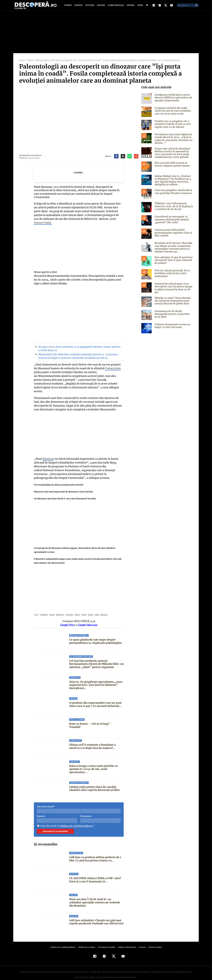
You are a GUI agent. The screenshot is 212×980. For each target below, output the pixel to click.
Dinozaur (59, 609)
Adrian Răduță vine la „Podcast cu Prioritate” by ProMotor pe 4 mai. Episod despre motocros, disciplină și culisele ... (172, 182)
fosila (76, 609)
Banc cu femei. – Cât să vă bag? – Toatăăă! (96, 718)
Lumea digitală (115, 6)
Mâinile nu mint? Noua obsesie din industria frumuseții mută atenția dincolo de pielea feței (172, 303)
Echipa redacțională (126, 942)
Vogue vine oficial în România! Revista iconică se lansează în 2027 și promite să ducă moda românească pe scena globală (172, 155)
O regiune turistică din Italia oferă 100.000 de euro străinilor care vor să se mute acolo (174, 113)
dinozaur (48, 453)
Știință (79, 6)
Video (140, 6)
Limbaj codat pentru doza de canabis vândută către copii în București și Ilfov (95, 783)
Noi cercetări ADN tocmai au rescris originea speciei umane (172, 166)
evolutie (68, 609)
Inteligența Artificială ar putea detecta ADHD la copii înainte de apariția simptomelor (173, 100)
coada (51, 609)
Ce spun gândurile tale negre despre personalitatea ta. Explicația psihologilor (95, 636)
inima (89, 609)
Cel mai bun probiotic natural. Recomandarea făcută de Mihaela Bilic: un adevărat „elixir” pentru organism (96, 658)
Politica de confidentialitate (75, 820)
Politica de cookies (87, 942)
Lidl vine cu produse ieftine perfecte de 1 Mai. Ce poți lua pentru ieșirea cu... (95, 853)
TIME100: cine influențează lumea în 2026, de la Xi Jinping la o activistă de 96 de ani (173, 208)
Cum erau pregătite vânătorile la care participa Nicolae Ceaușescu (173, 194)
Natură (101, 6)
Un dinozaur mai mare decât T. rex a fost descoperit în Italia (65, 493)
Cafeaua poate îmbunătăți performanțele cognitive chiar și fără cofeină (173, 235)
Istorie (130, 6)
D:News (68, 6)
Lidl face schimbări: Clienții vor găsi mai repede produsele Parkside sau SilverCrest (95, 918)
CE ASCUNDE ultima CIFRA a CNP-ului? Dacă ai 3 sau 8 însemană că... (95, 874)
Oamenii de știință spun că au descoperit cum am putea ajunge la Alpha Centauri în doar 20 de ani (173, 290)
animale (43, 609)
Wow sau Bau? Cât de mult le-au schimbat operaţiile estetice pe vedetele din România (96, 897)
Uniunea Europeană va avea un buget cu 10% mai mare (172, 328)
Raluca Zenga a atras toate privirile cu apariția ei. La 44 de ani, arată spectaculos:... (94, 763)
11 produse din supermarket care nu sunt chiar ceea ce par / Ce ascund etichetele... (95, 699)
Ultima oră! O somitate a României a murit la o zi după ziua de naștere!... (96, 741)
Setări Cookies (154, 942)
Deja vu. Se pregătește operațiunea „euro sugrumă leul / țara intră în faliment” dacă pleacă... (96, 679)
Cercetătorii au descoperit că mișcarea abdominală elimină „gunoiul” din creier (172, 221)
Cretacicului (108, 367)
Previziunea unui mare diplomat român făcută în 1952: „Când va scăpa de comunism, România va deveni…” (173, 141)
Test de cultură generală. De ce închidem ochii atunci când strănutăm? (172, 275)
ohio (95, 609)
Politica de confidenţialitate (64, 942)
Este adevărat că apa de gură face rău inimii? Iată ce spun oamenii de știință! (173, 262)
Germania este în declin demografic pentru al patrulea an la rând (173, 316)
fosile (82, 609)
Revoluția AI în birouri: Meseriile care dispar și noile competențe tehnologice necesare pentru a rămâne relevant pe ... (173, 249)
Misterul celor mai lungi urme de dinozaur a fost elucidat (63, 486)
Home (22, 62)
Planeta (102, 609)
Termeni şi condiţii (106, 942)
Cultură (90, 6)
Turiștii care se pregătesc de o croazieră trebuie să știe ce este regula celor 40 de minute (172, 126)
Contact (141, 942)
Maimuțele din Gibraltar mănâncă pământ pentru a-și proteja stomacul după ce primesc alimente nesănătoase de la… (77, 354)
